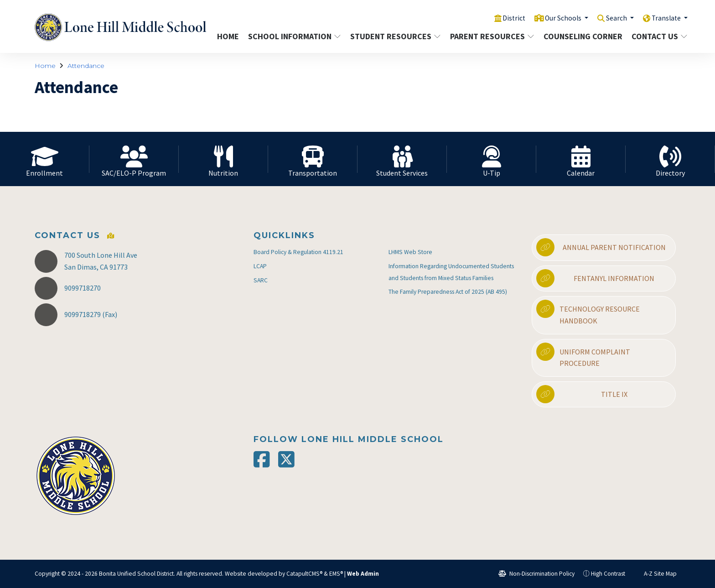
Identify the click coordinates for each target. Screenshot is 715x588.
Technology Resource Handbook (588, 312)
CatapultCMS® (304, 574)
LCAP (260, 266)
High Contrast (608, 574)
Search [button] (612, 18)
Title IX (582, 394)
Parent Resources (490, 36)
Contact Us (657, 36)
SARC (261, 280)
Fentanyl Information (595, 278)
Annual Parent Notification (601, 247)
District (502, 18)
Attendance (86, 66)
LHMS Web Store (410, 252)
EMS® (336, 574)
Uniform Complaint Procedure (583, 355)
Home (228, 36)
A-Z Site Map (655, 574)
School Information (292, 36)
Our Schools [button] (554, 18)
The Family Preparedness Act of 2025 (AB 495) (448, 292)
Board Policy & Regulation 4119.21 (298, 252)
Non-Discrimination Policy (536, 574)
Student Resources (393, 36)
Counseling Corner (581, 36)
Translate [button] (665, 18)
